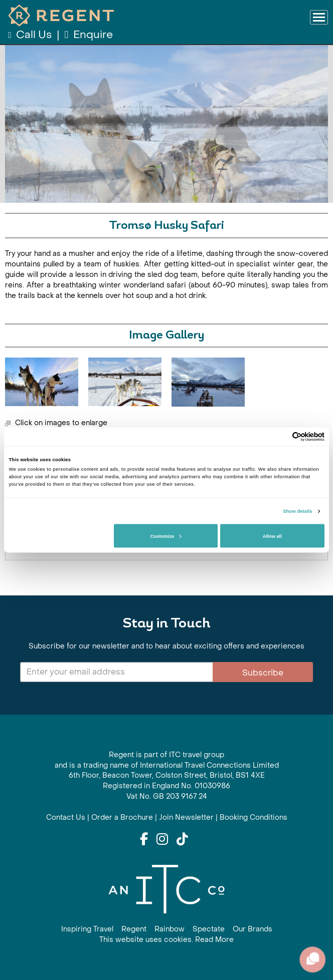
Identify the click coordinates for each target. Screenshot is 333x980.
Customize (166, 536)
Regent (134, 929)
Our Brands (253, 929)
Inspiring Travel (87, 929)
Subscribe (263, 673)
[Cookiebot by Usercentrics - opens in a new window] (281, 436)
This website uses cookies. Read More (166, 940)
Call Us (31, 35)
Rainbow (170, 929)
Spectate (209, 929)
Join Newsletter (186, 818)
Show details (297, 511)
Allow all (272, 536)
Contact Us (66, 818)
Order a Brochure (122, 818)
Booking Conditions (254, 818)
